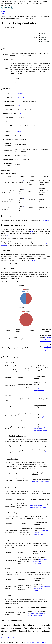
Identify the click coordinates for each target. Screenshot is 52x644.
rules (32, 231)
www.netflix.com (39, 535)
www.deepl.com (44, 427)
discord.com (35, 482)
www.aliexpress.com (41, 613)
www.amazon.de (31, 454)
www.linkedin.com (45, 586)
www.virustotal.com (45, 341)
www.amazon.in (44, 508)
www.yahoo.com (38, 429)
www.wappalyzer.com (46, 339)
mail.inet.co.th (37, 590)
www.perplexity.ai (45, 531)
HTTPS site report (45, 220)
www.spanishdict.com (46, 349)
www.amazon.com (44, 560)
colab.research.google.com (40, 431)
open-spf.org (10, 235)
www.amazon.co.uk (32, 452)
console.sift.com (44, 351)
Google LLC (21, 97)
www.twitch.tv (31, 613)
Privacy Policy (30, 642)
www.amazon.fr (42, 452)
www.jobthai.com (35, 508)
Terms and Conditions (40, 642)
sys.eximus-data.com (44, 482)
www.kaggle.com (38, 388)
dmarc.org (34, 260)
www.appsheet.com (39, 390)
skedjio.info (18, 131)
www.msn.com (38, 533)
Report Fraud (4, 13)
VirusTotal (28, 110)
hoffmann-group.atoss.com (40, 561)
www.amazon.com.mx (36, 506)
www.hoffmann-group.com (35, 615)
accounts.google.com (38, 563)
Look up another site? (8, 28)
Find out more (4, 638)
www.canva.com (38, 588)
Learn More (4, 11)
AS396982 (20, 114)
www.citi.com (48, 337)
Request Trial (12, 638)
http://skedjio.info (22, 93)
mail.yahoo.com (44, 417)
